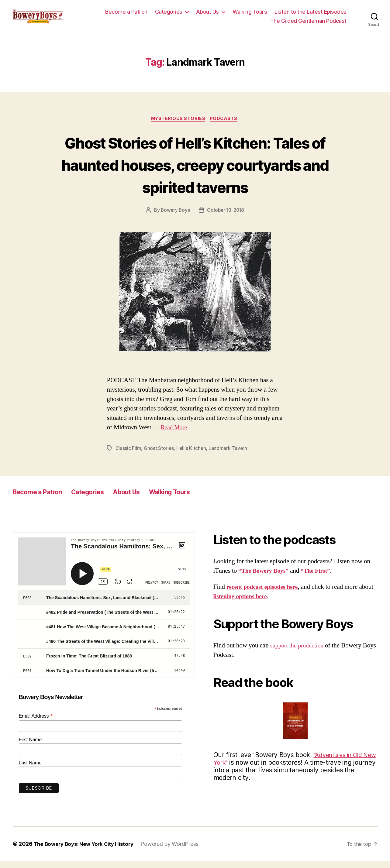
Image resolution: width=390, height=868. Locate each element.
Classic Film (129, 455)
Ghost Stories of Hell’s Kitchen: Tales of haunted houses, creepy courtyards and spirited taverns (195, 171)
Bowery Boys (174, 217)
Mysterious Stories (178, 125)
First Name (30, 747)
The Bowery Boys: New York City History (86, 851)
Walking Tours (250, 15)
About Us (207, 15)
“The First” (321, 578)
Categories (169, 15)
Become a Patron (126, 15)
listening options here (258, 603)
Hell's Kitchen (192, 455)
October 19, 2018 (226, 217)
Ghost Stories (159, 455)
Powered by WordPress (175, 851)
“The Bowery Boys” (265, 578)
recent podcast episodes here (265, 594)
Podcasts (226, 125)
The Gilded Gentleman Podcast (308, 24)
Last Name (30, 770)
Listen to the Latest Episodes (311, 15)
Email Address (36, 723)
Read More (175, 434)
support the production (299, 652)
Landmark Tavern (229, 455)
